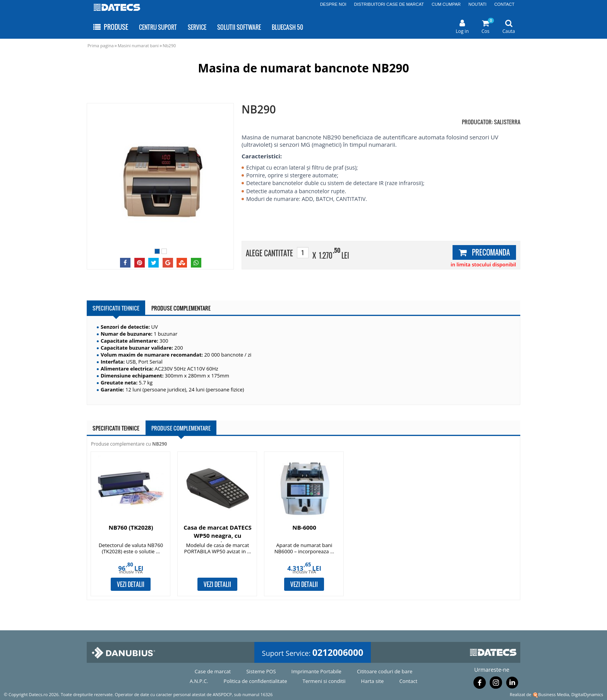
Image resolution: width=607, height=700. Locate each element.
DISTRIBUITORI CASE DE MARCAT (389, 4)
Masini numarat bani (138, 45)
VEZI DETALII (131, 584)
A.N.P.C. (199, 681)
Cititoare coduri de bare (385, 671)
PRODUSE (110, 27)
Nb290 (169, 45)
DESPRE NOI (333, 4)
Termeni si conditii (324, 681)
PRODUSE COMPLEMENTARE (181, 308)
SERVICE (197, 27)
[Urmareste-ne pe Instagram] (496, 684)
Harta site (373, 681)
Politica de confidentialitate (255, 681)
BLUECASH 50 (287, 27)
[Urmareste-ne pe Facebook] (480, 684)
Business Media (554, 694)
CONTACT (504, 4)
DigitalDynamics (587, 694)
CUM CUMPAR (446, 4)
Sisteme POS (261, 671)
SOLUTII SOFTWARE (239, 27)
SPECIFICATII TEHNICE (116, 308)
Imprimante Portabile (316, 671)
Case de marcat (213, 671)
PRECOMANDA (484, 252)
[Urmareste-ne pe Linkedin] (512, 684)
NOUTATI (478, 4)
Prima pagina (101, 45)
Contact (408, 681)
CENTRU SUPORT (158, 27)
